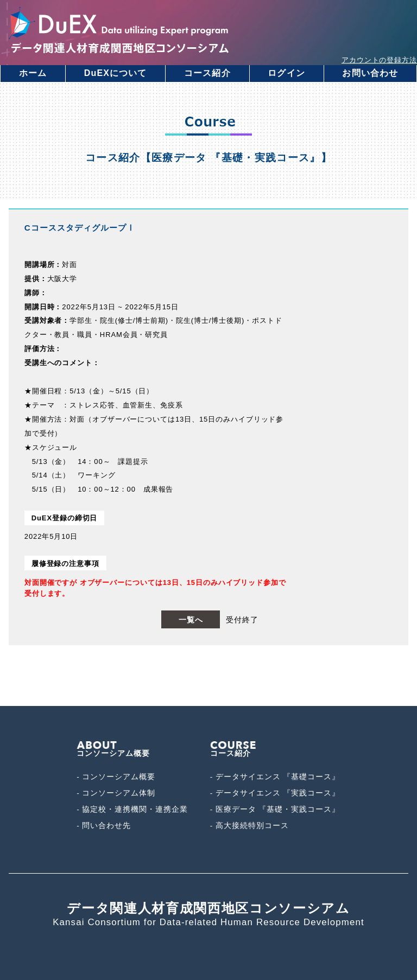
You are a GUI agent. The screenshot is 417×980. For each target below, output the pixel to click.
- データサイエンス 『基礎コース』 (275, 777)
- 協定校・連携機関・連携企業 (132, 809)
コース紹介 (207, 73)
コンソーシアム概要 (113, 749)
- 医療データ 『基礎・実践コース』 (275, 809)
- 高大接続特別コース (249, 826)
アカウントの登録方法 (379, 60)
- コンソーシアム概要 (116, 777)
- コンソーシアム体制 (116, 793)
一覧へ (191, 620)
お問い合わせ (370, 73)
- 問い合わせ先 (104, 826)
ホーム (33, 73)
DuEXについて (116, 73)
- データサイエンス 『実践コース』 (275, 793)
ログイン (286, 73)
